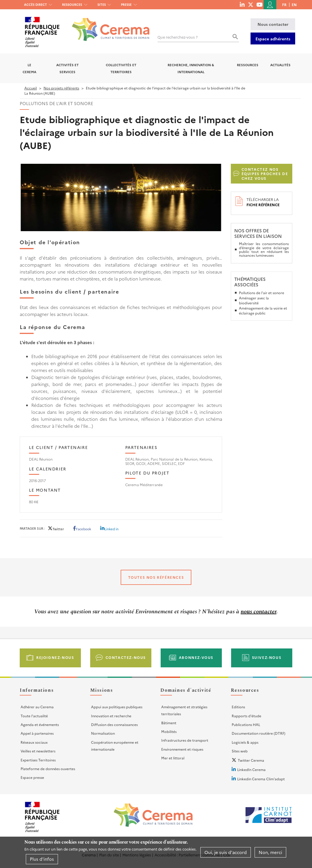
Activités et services (67, 68)
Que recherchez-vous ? (178, 37)
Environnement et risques (182, 749)
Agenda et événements (40, 724)
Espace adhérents (273, 39)
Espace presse (32, 777)
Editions (238, 707)
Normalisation (103, 733)
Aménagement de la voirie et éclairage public (263, 311)
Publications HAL (246, 724)
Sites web (240, 751)
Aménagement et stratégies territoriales (184, 710)
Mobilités (169, 731)
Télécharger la (263, 202)
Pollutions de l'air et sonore (262, 293)
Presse (126, 5)
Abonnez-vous (196, 657)
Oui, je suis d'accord (226, 852)
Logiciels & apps (245, 742)
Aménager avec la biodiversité (254, 300)
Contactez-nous (126, 657)
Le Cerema (29, 68)
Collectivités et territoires (121, 68)
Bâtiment (169, 723)
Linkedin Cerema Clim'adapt (261, 779)
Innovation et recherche (111, 716)
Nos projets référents (61, 88)
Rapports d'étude (246, 716)
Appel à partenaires (37, 733)
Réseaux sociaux (34, 742)
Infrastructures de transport (185, 740)
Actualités (280, 65)
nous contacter (259, 612)
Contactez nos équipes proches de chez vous (265, 174)
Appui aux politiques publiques (117, 707)
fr (284, 5)
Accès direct (36, 5)
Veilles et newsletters (38, 751)
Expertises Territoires (38, 760)
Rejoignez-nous (55, 657)
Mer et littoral (173, 758)
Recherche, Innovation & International (191, 68)
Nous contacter (273, 24)
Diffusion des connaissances (114, 724)
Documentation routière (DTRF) (259, 733)
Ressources (72, 5)
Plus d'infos (42, 859)
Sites (102, 5)
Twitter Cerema (251, 760)
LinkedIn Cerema (251, 769)
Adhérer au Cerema (37, 707)
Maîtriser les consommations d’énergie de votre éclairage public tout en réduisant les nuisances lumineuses (264, 249)
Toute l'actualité (34, 716)
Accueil (31, 88)
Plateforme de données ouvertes (48, 769)
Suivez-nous (267, 657)
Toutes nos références (156, 577)
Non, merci (270, 852)
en (294, 5)
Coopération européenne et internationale (115, 746)
